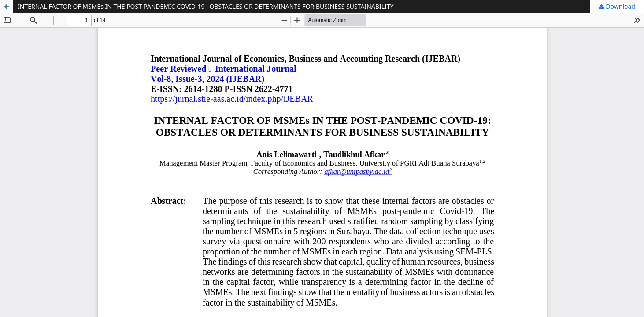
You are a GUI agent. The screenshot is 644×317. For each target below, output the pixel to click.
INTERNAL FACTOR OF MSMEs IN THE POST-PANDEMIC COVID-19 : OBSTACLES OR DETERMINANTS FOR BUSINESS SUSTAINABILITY (205, 6)
